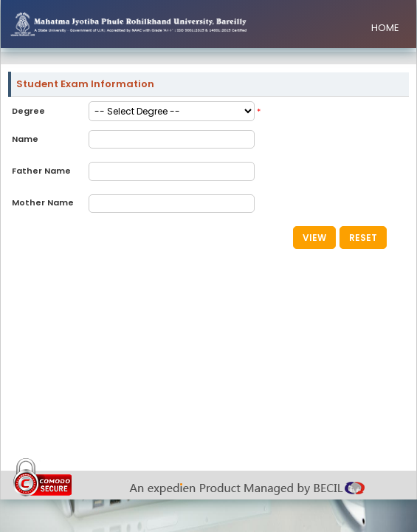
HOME (385, 28)
